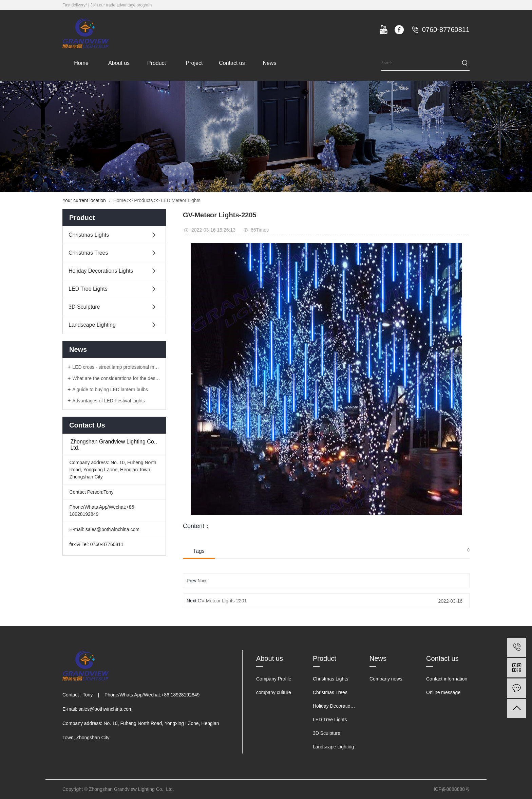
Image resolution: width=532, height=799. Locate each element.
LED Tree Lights (88, 289)
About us (119, 63)
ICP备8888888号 (452, 789)
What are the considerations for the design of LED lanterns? (117, 378)
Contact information (447, 679)
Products (143, 200)
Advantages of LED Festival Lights (109, 401)
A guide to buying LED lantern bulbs (110, 389)
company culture (274, 692)
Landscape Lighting (92, 325)
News (269, 63)
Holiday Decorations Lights (101, 271)
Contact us (232, 63)
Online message (443, 692)
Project (194, 63)
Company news (386, 679)
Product (157, 63)
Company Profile (274, 679)
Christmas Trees (88, 253)
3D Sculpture (84, 307)
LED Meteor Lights (181, 200)
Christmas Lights (89, 235)
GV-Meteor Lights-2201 (222, 601)
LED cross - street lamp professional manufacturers (117, 367)
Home (81, 63)
